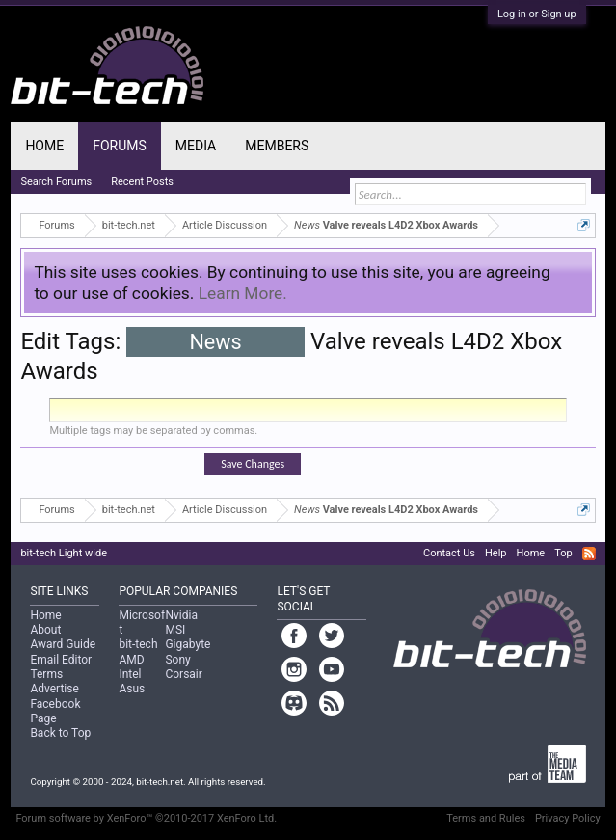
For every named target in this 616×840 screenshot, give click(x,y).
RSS (589, 554)
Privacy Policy (568, 818)
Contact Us (449, 553)
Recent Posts (142, 182)
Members (277, 146)
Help (496, 553)
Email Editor (61, 660)
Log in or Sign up (537, 14)
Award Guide (63, 644)
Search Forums (56, 182)
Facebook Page (55, 711)
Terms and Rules (486, 818)
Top (563, 553)
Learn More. (243, 293)
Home (44, 146)
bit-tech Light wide (64, 553)
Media (196, 146)
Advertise (54, 689)
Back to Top (60, 733)
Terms (46, 674)
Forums (120, 146)
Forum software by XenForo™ (146, 818)
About (45, 630)
